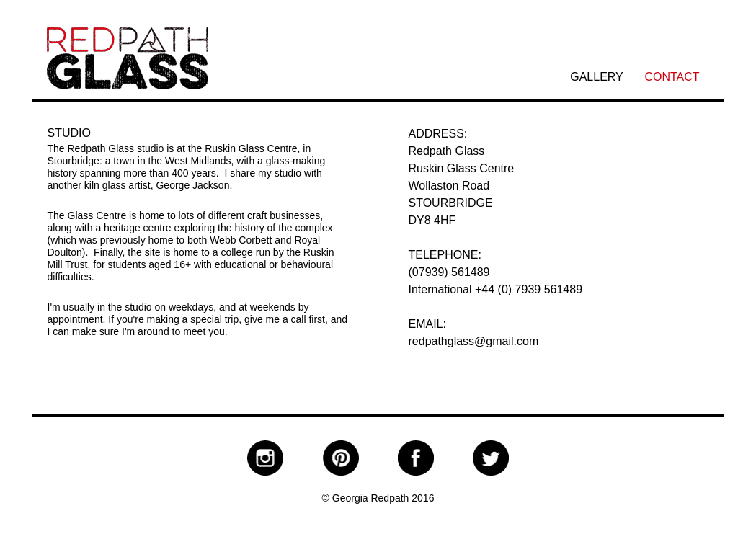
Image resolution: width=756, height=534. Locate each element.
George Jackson (192, 185)
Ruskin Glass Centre (251, 148)
